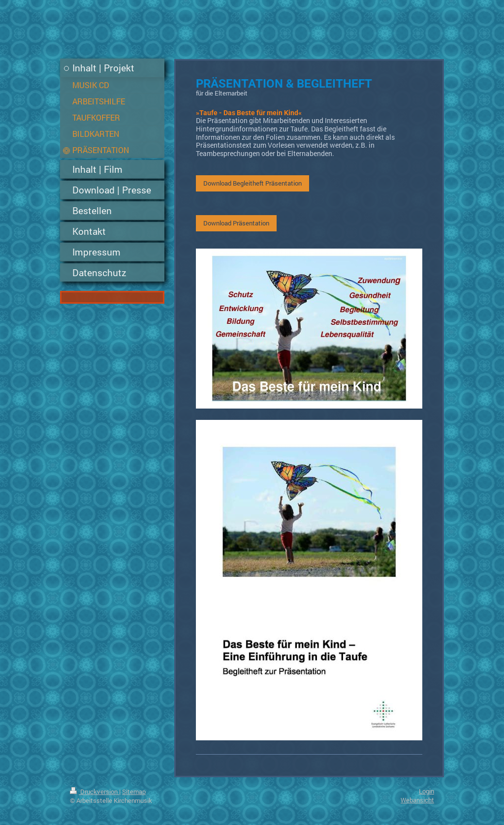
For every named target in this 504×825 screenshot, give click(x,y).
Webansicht (417, 800)
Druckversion (94, 792)
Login (426, 791)
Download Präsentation (236, 223)
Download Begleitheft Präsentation (252, 183)
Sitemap (134, 792)
